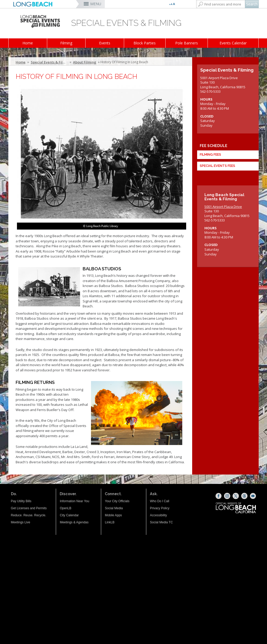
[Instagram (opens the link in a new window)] (227, 496)
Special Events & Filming (50, 62)
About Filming (85, 62)
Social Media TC (161, 522)
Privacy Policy (160, 508)
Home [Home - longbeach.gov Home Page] (21, 62)
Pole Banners (187, 43)
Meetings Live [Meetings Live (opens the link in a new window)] (21, 522)
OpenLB (65, 508)
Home (28, 43)
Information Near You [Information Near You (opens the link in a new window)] (74, 501)
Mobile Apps (113, 515)
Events (105, 43)
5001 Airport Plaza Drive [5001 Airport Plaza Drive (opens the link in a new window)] (223, 207)
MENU (96, 4)
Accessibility (158, 515)
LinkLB (110, 522)
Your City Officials (117, 501)
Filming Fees (210, 155)
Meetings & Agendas (74, 522)
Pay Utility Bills (21, 501)
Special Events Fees (217, 166)
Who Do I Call (160, 501)
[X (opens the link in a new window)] (236, 496)
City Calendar (69, 515)
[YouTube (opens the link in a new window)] (253, 496)
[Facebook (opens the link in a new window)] (219, 496)
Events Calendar (233, 43)
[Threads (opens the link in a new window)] (244, 496)
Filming (66, 43)
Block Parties (145, 43)
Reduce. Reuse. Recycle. (29, 515)
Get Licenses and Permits (29, 508)
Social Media (114, 508)
